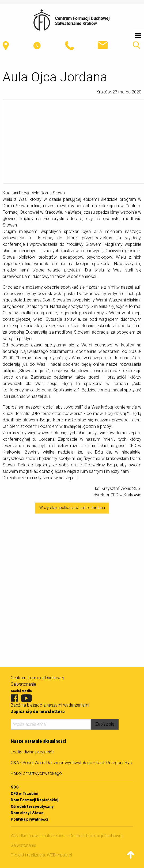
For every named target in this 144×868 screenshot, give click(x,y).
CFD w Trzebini (24, 794)
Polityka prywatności (29, 819)
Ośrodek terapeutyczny (32, 806)
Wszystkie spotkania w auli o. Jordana (72, 508)
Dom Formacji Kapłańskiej (35, 800)
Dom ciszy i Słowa (27, 813)
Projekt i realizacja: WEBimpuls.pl (41, 855)
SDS (15, 787)
